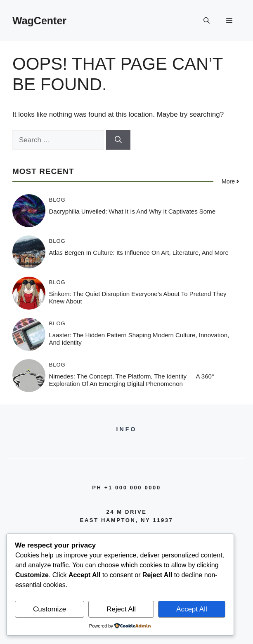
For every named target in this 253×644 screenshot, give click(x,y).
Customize (50, 609)
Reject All (121, 609)
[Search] (118, 140)
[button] (207, 21)
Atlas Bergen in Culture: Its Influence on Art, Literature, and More (139, 253)
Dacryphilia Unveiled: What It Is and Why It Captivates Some (132, 211)
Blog (57, 200)
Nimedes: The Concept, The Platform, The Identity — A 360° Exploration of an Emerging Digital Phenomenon (132, 380)
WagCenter (39, 21)
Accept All (192, 609)
